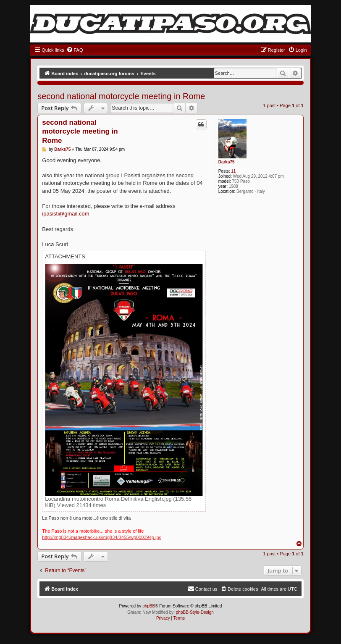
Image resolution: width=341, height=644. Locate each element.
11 (233, 171)
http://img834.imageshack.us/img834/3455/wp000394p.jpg (102, 537)
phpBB (149, 606)
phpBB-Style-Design (195, 612)
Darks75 (227, 162)
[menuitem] (75, 50)
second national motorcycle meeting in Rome (121, 96)
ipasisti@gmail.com (66, 214)
